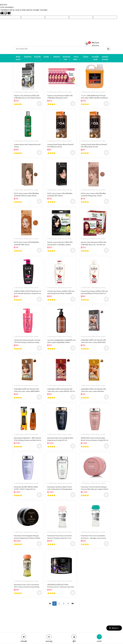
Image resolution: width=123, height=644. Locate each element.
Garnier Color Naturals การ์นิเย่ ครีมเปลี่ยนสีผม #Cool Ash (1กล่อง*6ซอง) (27, 97)
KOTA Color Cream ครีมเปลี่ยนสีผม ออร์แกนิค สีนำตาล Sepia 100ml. (26, 195)
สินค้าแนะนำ (18, 58)
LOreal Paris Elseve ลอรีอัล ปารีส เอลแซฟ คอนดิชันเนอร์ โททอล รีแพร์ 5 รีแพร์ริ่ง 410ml (94, 292)
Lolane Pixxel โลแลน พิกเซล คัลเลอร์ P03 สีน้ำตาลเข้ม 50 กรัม (94, 146)
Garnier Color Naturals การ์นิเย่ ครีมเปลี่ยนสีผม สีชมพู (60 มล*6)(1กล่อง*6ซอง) (60, 97)
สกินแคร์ (57, 57)
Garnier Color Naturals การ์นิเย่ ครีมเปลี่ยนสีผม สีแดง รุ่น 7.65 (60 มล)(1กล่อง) (94, 244)
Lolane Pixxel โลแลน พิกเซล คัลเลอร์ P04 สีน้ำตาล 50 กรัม (60, 146)
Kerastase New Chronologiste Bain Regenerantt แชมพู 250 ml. (60, 439)
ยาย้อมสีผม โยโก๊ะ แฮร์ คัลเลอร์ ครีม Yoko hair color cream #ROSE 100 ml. (61, 390)
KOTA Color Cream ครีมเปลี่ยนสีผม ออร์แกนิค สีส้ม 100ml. (26, 243)
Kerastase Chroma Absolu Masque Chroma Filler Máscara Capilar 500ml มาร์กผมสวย (94, 488)
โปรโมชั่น (37, 57)
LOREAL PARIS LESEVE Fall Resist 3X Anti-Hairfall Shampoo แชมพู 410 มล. (28, 292)
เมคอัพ (46, 57)
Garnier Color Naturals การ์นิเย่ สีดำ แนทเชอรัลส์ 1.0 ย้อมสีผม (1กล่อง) (60, 243)
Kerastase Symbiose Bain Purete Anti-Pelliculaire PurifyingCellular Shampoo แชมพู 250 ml (60, 488)
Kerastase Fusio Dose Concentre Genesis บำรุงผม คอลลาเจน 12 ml (60, 537)
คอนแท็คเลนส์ (95, 58)
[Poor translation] (7, 13)
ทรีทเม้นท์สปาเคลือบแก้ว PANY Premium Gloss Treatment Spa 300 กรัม (61, 586)
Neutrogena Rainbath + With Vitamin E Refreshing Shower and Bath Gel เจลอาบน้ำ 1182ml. (28, 439)
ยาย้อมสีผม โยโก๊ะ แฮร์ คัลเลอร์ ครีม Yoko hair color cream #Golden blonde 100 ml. (93, 390)
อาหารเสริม (76, 58)
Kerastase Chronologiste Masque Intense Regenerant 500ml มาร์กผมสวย (27, 537)
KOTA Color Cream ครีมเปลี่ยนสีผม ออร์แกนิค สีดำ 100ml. (60, 195)
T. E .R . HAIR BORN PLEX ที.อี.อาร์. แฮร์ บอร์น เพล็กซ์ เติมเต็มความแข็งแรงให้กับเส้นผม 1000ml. (94, 97)
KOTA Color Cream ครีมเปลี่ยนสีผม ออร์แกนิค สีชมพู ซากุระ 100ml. (93, 195)
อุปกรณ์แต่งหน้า (105, 58)
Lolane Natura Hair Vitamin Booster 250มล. (27, 146)
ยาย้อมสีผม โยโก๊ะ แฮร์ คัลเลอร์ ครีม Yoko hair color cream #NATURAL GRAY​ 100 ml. (93, 341)
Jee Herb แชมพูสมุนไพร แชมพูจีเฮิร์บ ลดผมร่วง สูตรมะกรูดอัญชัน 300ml (61, 341)
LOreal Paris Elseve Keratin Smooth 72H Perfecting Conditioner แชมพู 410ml (27, 341)
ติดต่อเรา (114, 628)
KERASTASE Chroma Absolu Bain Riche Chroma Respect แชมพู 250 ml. (95, 439)
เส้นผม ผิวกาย (66, 58)
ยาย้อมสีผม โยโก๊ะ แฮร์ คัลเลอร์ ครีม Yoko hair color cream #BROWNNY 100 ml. (27, 390)
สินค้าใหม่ (28, 57)
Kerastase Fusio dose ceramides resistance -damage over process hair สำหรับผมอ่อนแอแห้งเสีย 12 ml (93, 537)
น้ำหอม (86, 57)
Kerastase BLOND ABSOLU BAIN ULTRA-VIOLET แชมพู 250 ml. (26, 488)
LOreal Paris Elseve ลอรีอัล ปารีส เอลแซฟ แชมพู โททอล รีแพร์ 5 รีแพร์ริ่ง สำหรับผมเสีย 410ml (61, 292)
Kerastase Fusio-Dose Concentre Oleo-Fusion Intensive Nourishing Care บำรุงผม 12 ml (27, 586)
